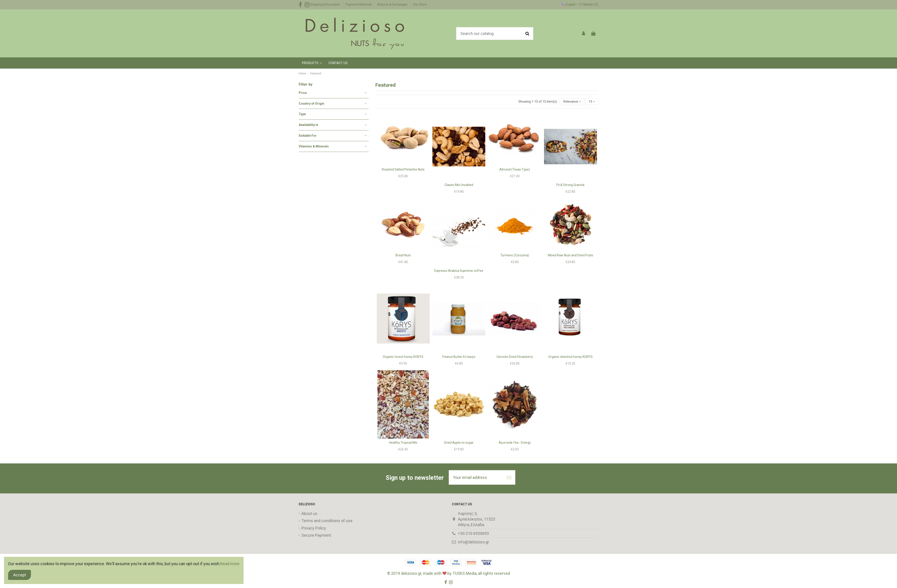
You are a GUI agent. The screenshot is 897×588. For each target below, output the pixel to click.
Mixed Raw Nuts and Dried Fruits (570, 255)
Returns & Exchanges (393, 4)
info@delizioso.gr (474, 542)
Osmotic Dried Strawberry (515, 357)
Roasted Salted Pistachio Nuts (403, 169)
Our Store (420, 4)
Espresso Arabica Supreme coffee (459, 271)
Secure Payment (316, 535)
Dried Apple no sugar (459, 443)
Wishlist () (589, 4)
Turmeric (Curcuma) (515, 255)
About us (309, 513)
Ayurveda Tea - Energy (515, 443)
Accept (20, 575)
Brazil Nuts (403, 255)
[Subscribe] (509, 477)
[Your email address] (476, 477)
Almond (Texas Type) (515, 169)
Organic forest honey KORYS (403, 357)
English (570, 4)
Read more (230, 564)
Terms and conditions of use (327, 521)
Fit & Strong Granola (570, 185)
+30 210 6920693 (473, 533)
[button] (312, 63)
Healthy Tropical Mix (403, 443)
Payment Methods (359, 4)
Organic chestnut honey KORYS (570, 357)
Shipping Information (325, 4)
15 (592, 102)
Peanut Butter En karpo (459, 357)
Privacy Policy (314, 528)
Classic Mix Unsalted (459, 185)
